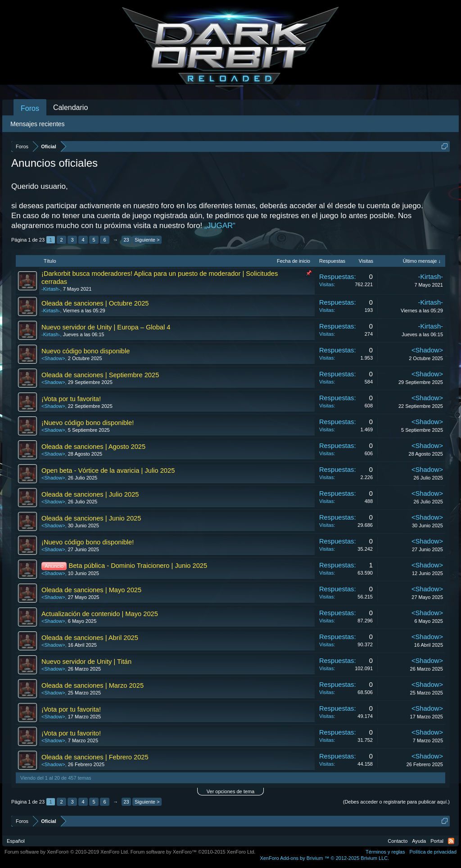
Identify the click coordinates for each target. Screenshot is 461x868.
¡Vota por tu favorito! (71, 733)
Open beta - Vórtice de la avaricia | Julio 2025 (108, 471)
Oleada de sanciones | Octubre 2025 (95, 303)
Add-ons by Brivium (324, 858)
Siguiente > (147, 240)
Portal (437, 841)
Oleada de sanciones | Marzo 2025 (93, 685)
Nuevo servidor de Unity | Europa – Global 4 (106, 327)
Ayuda (419, 841)
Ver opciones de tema (230, 791)
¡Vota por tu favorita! (71, 399)
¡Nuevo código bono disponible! (88, 423)
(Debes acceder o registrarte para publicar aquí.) (396, 802)
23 (126, 240)
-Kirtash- (51, 289)
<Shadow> (53, 358)
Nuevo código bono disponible (86, 351)
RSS (451, 841)
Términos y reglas (385, 852)
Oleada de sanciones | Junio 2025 (91, 518)
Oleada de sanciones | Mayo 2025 (91, 590)
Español (16, 841)
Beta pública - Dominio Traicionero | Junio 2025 (138, 566)
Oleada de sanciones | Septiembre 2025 (100, 375)
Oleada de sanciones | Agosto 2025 (93, 447)
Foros (30, 108)
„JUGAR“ (220, 226)
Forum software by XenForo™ (193, 852)
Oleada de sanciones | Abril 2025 (90, 638)
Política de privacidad (433, 852)
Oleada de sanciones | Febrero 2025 (95, 757)
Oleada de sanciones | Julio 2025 (90, 494)
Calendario (70, 107)
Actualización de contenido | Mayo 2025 (100, 614)
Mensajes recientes (38, 124)
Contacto (398, 841)
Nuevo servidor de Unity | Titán (86, 662)
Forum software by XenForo (67, 852)
